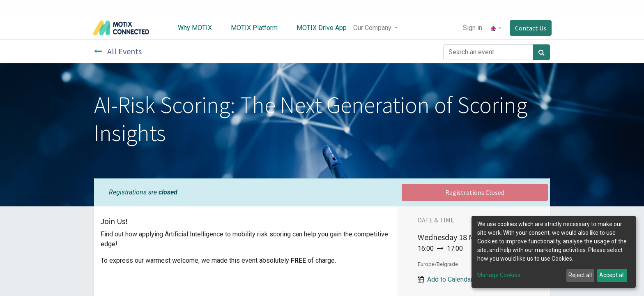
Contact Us (529, 28)
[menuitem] (190, 28)
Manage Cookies (499, 275)
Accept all (612, 275)
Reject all (580, 275)
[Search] (542, 52)
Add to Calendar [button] (450, 279)
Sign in (471, 28)
